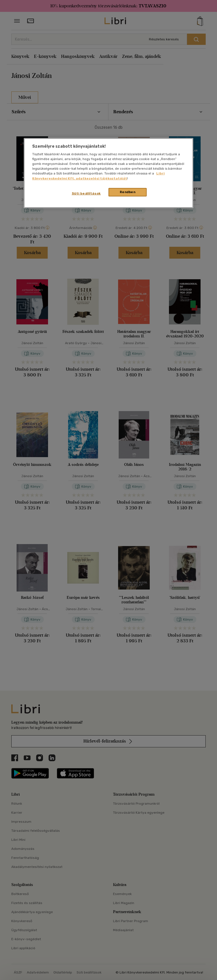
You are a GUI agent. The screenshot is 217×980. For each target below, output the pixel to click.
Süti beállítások (86, 193)
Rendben (128, 192)
